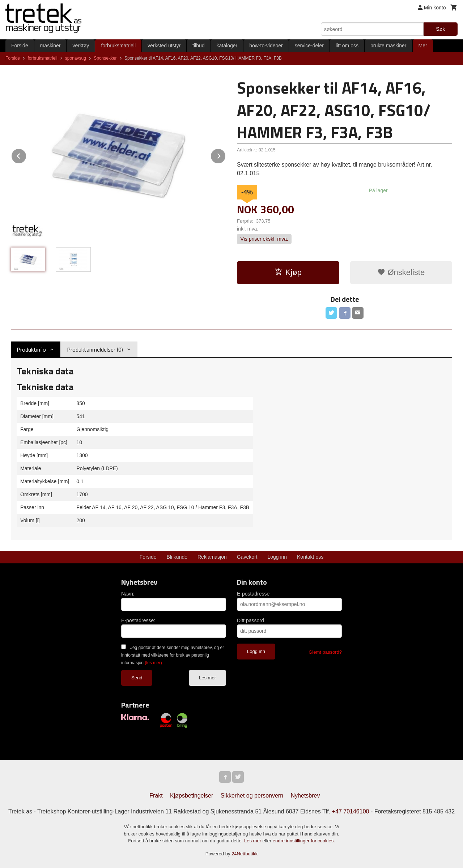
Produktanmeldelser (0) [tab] (95, 349)
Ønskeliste (401, 272)
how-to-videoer (266, 46)
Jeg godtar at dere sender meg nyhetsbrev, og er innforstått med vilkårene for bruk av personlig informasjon (173, 655)
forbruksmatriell (118, 46)
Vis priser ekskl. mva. (264, 239)
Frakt (156, 796)
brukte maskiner (388, 46)
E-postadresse (253, 594)
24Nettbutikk (245, 854)
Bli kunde (177, 557)
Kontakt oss (310, 557)
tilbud (198, 46)
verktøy (81, 46)
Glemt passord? (325, 652)
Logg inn (277, 557)
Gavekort (247, 557)
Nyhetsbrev (305, 796)
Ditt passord (250, 620)
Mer (423, 46)
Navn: (128, 594)
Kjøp (288, 272)
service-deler (309, 46)
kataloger (227, 46)
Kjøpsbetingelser (192, 796)
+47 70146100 (351, 811)
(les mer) (153, 663)
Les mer (207, 678)
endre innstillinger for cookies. (304, 841)
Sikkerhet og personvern (252, 796)
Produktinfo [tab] (31, 349)
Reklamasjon (212, 557)
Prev (26, 155)
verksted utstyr (164, 46)
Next (226, 155)
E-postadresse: (138, 620)
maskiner (50, 46)
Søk (440, 29)
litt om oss (347, 46)
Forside (20, 46)
